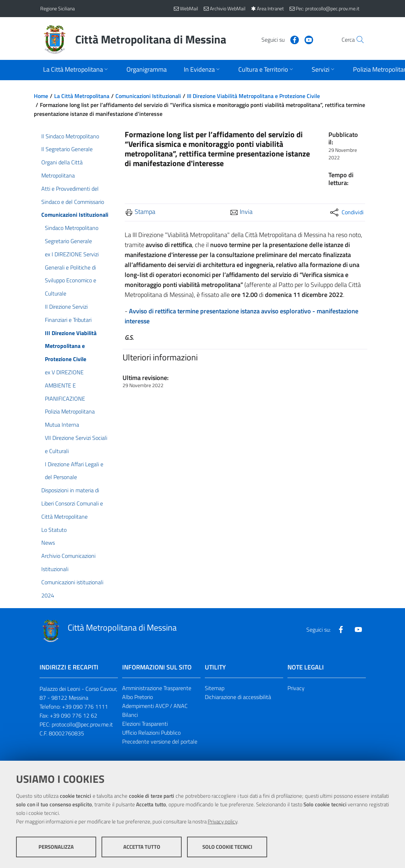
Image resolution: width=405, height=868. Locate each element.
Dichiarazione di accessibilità (238, 697)
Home (41, 96)
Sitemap (215, 688)
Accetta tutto (142, 847)
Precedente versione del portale (160, 741)
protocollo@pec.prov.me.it (82, 724)
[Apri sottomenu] (76, 70)
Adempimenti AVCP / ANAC (155, 706)
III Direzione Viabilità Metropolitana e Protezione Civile (253, 96)
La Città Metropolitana (82, 96)
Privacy (296, 688)
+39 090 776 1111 (85, 707)
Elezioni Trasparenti (145, 724)
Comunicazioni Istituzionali (148, 96)
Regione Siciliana (58, 8)
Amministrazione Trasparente (157, 688)
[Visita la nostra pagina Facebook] (279, 39)
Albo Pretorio (137, 697)
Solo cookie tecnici (227, 847)
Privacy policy (222, 821)
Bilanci (130, 715)
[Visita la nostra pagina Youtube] (294, 39)
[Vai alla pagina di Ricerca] (357, 40)
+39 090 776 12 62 (74, 715)
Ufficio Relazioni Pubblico (151, 733)
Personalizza (56, 847)
